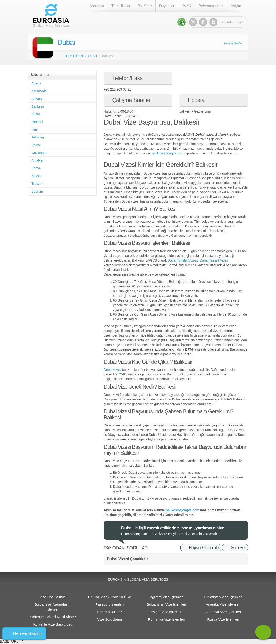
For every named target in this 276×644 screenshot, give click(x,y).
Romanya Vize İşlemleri (166, 619)
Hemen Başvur (28, 633)
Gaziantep (39, 153)
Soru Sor (238, 548)
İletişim (236, 6)
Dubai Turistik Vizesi (182, 260)
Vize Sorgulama (110, 619)
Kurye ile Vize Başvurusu (53, 624)
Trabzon (38, 184)
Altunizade (39, 91)
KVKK (186, 6)
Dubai (66, 42)
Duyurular (167, 6)
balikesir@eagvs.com (167, 153)
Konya (36, 168)
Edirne (36, 145)
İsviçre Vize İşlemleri (166, 612)
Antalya (37, 160)
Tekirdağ (38, 137)
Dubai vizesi (113, 370)
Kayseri (37, 176)
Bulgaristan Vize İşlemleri (166, 604)
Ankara (37, 99)
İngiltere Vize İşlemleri (166, 597)
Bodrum (37, 191)
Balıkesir (38, 106)
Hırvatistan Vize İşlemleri (223, 597)
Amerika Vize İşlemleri (223, 604)
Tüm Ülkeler (121, 6)
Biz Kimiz (145, 6)
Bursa (36, 114)
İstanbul (37, 122)
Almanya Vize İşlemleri (223, 612)
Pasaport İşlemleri (110, 604)
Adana (36, 83)
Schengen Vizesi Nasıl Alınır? (53, 617)
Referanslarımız (211, 6)
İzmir (35, 130)
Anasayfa (97, 6)
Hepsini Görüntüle (204, 548)
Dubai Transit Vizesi (214, 260)
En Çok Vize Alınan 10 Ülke (110, 597)
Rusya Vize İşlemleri (223, 619)
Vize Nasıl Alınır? (53, 597)
